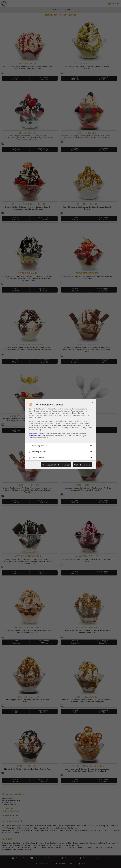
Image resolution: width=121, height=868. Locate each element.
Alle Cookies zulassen (82, 465)
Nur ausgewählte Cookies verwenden (56, 465)
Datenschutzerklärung (37, 436)
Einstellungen (81, 436)
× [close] (93, 402)
